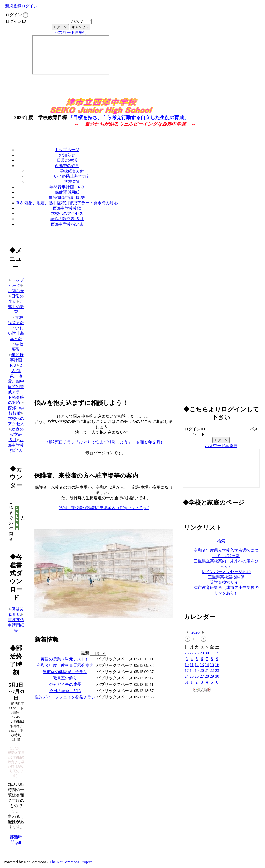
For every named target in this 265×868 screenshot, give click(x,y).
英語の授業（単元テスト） (65, 659)
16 (217, 665)
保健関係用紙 (67, 192)
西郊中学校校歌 (67, 208)
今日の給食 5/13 (65, 691)
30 (207, 653)
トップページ (67, 150)
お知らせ (67, 155)
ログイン (29, 6)
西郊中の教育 (67, 166)
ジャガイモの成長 (65, 684)
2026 (195, 632)
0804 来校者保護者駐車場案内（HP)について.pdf (104, 508)
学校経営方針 (72, 171)
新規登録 (13, 6)
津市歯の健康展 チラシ (65, 672)
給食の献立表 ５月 (67, 219)
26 (187, 653)
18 (192, 671)
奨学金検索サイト (226, 582)
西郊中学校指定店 (67, 224)
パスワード (81, 21)
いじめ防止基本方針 (72, 176)
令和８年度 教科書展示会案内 (65, 665)
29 (202, 653)
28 (197, 653)
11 (192, 665)
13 (202, 665)
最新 (94, 653)
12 (197, 665)
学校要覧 (72, 182)
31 (187, 682)
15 (212, 665)
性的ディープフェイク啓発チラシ (65, 697)
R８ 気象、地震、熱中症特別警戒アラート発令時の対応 (67, 203)
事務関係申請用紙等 (67, 198)
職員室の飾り (65, 678)
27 (192, 653)
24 (187, 677)
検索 (221, 541)
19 (197, 671)
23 (217, 671)
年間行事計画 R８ (67, 187)
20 (202, 671)
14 (207, 665)
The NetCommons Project (71, 862)
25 (192, 677)
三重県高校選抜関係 (226, 577)
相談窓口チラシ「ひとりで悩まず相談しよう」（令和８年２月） (106, 442)
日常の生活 (67, 160)
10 (187, 665)
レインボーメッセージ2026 (226, 572)
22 (212, 671)
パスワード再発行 (71, 33)
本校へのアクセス (67, 214)
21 (207, 671)
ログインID (16, 21)
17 (187, 671)
